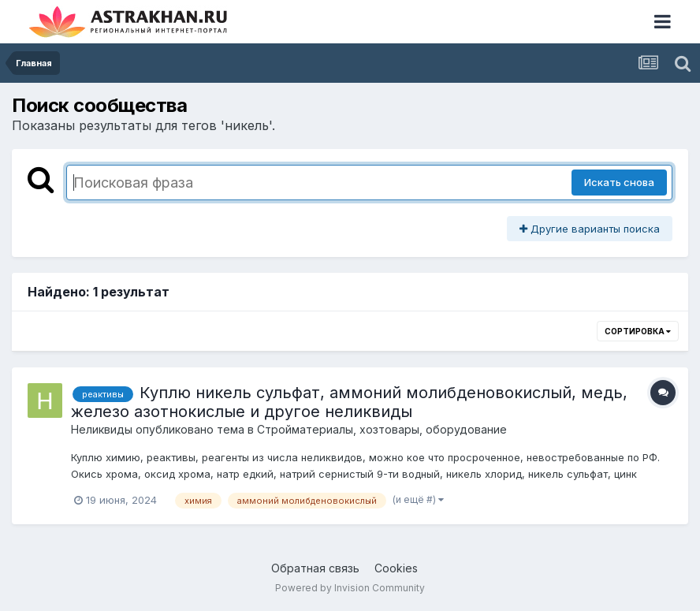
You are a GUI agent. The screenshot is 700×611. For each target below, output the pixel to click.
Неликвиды (102, 429)
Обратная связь (315, 568)
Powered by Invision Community (350, 588)
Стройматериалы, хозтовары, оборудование (382, 429)
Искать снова (619, 182)
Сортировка (638, 331)
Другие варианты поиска (590, 229)
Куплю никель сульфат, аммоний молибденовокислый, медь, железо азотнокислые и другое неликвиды (349, 402)
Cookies (396, 568)
